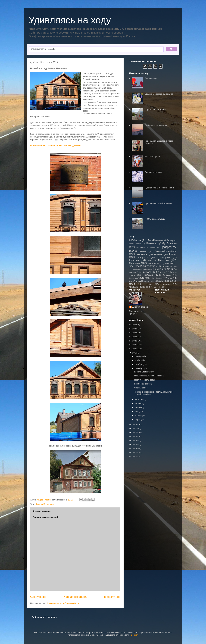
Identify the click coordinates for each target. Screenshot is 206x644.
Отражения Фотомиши (155, 110)
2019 (135, 353)
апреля (139, 415)
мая (137, 411)
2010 (135, 457)
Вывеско (172, 243)
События (133, 278)
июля (138, 403)
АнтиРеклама (155, 240)
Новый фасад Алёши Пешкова (149, 376)
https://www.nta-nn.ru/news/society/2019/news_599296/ (56, 145)
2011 (135, 452)
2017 (135, 428)
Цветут (149, 284)
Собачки (167, 275)
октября (139, 364)
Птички (161, 272)
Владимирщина (135, 244)
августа (139, 399)
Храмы (159, 281)
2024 (135, 333)
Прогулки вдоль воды (144, 380)
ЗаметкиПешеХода (45, 504)
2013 (135, 444)
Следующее (38, 597)
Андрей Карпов (140, 307)
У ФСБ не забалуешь (155, 219)
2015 (135, 436)
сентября (139, 368)
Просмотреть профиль (135, 312)
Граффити (169, 247)
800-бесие (135, 240)
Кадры (173, 254)
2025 (135, 329)
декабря (139, 356)
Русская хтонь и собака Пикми (159, 188)
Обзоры (165, 266)
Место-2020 (154, 263)
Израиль (158, 254)
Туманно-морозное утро (156, 125)
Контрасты (143, 257)
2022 (135, 341)
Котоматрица (164, 257)
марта (138, 419)
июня (138, 407)
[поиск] (96, 49)
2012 (135, 449)
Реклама (148, 275)
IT (160, 287)
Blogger (134, 635)
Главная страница (75, 597)
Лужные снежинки (153, 172)
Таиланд (159, 278)
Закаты (143, 251)
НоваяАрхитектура (145, 266)
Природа (146, 272)
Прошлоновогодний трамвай (158, 203)
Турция (169, 278)
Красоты (134, 260)
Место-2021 (171, 263)
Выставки (140, 247)
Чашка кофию (141, 388)
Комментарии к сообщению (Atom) (63, 603)
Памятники (160, 269)
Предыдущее (112, 597)
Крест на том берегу (144, 372)
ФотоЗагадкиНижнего (139, 281)
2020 (135, 349)
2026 (135, 325)
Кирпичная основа (143, 384)
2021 (135, 345)
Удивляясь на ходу (70, 20)
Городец (153, 248)
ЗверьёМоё (142, 254)
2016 (135, 432)
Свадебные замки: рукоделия (159, 94)
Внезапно (152, 243)
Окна (175, 266)
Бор (172, 241)
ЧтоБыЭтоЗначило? (140, 287)
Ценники (166, 284)
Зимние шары (151, 78)
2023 (135, 337)
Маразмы (163, 260)
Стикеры (145, 278)
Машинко (134, 263)
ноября (139, 360)
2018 (135, 424)
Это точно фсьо (152, 156)
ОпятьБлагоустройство (141, 269)
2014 (135, 440)
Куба (150, 260)
